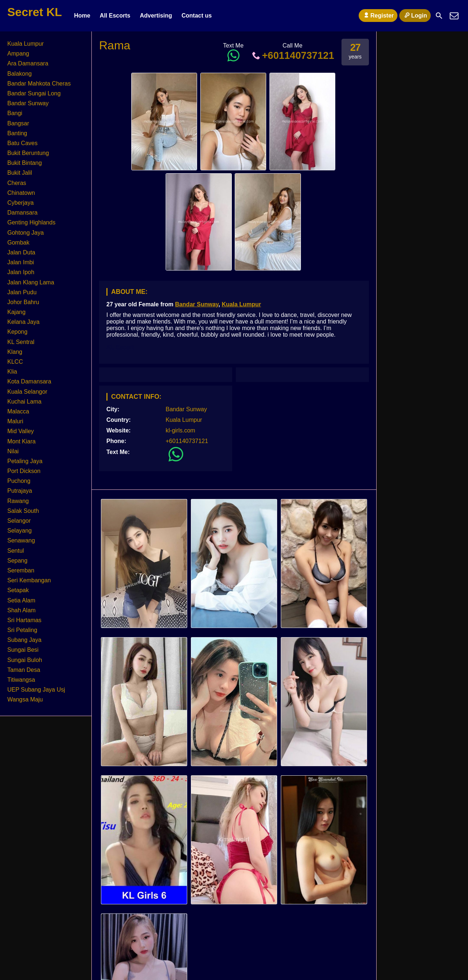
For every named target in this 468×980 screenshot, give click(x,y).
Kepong (17, 332)
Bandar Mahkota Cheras (39, 84)
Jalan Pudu (22, 292)
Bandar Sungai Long (34, 93)
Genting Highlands (31, 222)
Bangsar (18, 123)
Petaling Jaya (25, 461)
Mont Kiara (21, 441)
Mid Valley (21, 431)
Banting (17, 133)
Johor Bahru (23, 302)
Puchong (19, 481)
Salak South (23, 511)
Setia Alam (21, 600)
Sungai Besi (23, 650)
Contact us (197, 16)
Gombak (18, 243)
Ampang (18, 54)
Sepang (17, 561)
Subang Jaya (24, 640)
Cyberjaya (20, 203)
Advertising (156, 16)
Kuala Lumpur (241, 304)
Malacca (18, 411)
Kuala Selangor (27, 392)
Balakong (20, 74)
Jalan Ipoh (21, 272)
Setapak (18, 590)
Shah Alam (21, 610)
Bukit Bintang (24, 163)
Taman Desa (24, 670)
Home (82, 16)
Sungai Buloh (25, 660)
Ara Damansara (28, 63)
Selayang (20, 531)
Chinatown (21, 193)
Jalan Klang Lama (31, 282)
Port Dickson (24, 471)
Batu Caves (22, 143)
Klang (15, 352)
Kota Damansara (29, 381)
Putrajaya (20, 491)
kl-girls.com (180, 430)
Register (378, 15)
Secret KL (35, 12)
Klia (12, 372)
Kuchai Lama (24, 402)
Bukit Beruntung (28, 153)
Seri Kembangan (29, 580)
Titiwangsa (21, 680)
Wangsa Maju (25, 699)
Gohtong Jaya (26, 233)
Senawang (21, 540)
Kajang (16, 312)
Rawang (18, 501)
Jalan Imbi (21, 262)
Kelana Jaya (23, 322)
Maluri (15, 421)
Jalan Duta (21, 252)
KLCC (15, 362)
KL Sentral (21, 342)
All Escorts (115, 16)
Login (415, 15)
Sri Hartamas (24, 620)
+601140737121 (292, 55)
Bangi (15, 113)
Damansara (22, 213)
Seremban (21, 570)
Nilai (13, 451)
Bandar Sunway (197, 304)
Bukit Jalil (20, 173)
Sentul (16, 551)
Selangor (19, 521)
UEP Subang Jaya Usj (36, 690)
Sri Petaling (22, 630)
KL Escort (120, 347)
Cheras (17, 183)
